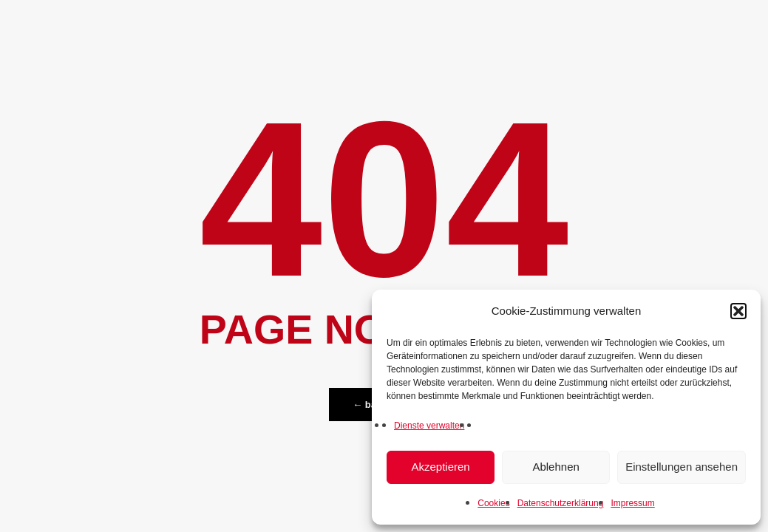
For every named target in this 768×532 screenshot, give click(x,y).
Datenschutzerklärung (561, 503)
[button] (738, 311)
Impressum (632, 503)
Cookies (493, 503)
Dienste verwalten (429, 426)
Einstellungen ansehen (682, 467)
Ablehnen (555, 467)
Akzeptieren (440, 467)
